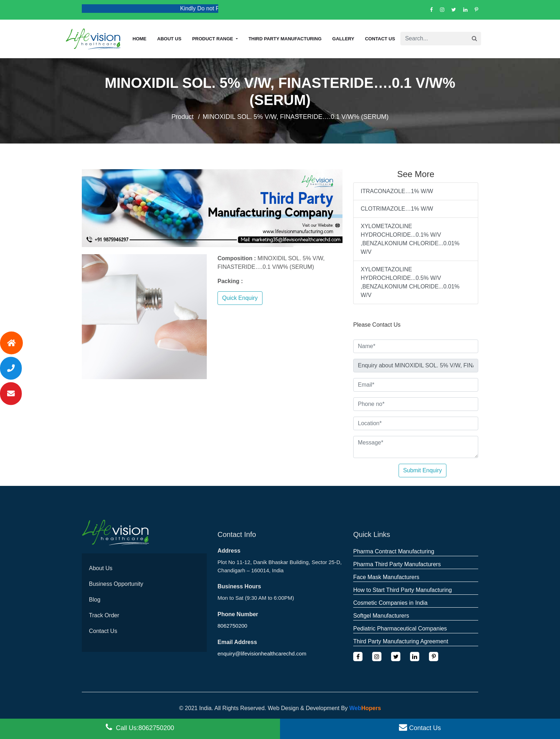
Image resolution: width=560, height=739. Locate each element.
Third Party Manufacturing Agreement (401, 641)
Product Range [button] (213, 39)
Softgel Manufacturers (381, 616)
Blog (95, 600)
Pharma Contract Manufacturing (394, 551)
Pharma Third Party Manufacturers (397, 564)
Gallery (343, 39)
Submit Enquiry (423, 470)
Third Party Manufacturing (285, 39)
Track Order (104, 615)
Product (182, 117)
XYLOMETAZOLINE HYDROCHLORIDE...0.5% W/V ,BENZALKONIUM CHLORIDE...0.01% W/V (410, 282)
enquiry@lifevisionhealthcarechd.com (262, 653)
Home (139, 39)
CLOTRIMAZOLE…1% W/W (397, 209)
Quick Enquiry (240, 298)
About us (169, 39)
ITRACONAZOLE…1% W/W (397, 191)
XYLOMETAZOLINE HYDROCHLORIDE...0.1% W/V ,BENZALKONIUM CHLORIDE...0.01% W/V (410, 239)
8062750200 (232, 626)
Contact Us (380, 39)
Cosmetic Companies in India (390, 603)
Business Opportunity (116, 584)
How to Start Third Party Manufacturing (402, 590)
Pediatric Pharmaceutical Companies (400, 629)
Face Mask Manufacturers (386, 577)
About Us (101, 568)
